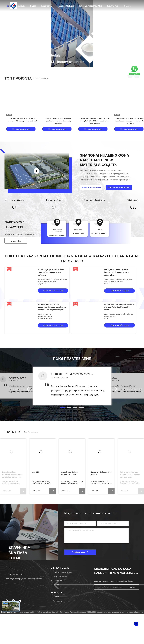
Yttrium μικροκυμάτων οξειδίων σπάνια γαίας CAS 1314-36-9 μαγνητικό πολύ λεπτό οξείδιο (95, 121)
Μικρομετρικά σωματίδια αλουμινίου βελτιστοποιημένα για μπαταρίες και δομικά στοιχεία (52, 307)
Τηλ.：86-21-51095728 (15, 575)
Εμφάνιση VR (47, 6)
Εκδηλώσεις (113, 6)
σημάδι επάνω (132, 587)
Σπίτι (9, 6)
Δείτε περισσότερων (41, 78)
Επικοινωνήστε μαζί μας (91, 6)
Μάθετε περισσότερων (91, 187)
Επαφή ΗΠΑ (16, 241)
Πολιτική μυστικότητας (9, 612)
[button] (63, 408)
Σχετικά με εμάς (66, 6)
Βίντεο (33, 6)
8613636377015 (78, 234)
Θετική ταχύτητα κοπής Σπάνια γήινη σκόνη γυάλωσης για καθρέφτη (51, 272)
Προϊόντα (21, 6)
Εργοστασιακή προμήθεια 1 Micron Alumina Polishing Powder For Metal (119, 307)
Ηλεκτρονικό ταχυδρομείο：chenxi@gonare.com (24, 579)
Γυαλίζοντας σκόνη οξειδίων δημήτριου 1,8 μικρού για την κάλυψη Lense (117, 272)
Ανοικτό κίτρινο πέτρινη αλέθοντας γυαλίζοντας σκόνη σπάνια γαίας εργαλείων (58, 121)
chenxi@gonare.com (57, 236)
